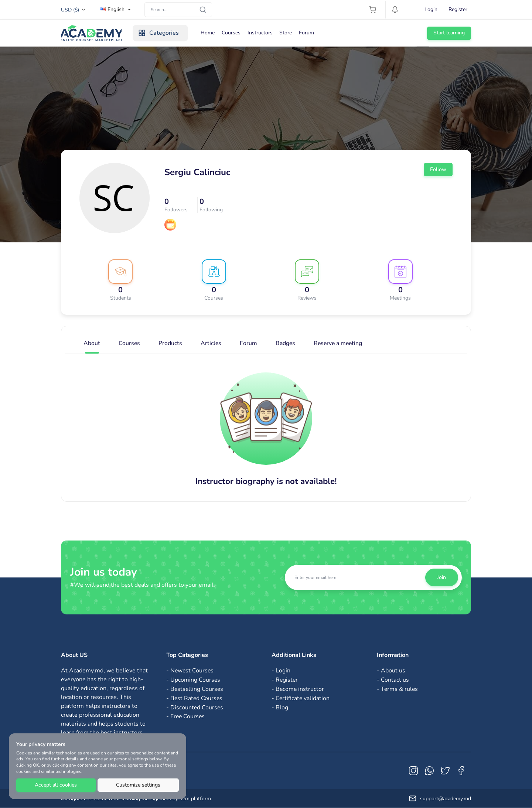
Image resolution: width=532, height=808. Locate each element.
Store (290, 33)
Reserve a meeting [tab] (340, 344)
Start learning (449, 33)
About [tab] (92, 344)
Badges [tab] (287, 344)
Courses (234, 33)
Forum (311, 33)
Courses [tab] (129, 344)
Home (210, 33)
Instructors (263, 33)
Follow (438, 169)
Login (431, 9)
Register (458, 9)
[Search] (178, 10)
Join (441, 577)
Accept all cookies (56, 785)
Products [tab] (171, 344)
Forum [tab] (249, 344)
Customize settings (138, 785)
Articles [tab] (212, 344)
